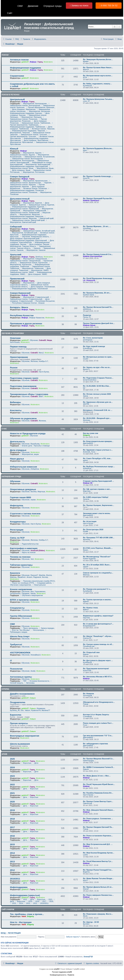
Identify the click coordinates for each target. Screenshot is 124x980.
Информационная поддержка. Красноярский (28, 240)
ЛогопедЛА (88, 695)
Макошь (13, 577)
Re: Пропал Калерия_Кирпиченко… (99, 505)
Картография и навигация (24, 548)
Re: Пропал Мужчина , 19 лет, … (97, 226)
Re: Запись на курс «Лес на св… (97, 367)
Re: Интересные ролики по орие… (98, 357)
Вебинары (15, 402)
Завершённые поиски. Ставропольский (31, 298)
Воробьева (35, 444)
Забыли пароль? (73, 937)
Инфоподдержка (19, 887)
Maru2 (41, 353)
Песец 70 (87, 317)
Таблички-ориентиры (21, 565)
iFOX (85, 78)
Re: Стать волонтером (93, 338)
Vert (32, 559)
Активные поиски (19, 60)
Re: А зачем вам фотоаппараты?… (98, 624)
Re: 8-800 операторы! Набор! (96, 497)
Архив (4, 754)
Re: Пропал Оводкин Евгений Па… (98, 827)
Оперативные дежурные (23, 489)
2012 (12, 870)
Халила (86, 499)
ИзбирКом (35, 469)
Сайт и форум (8, 910)
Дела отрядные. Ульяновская (42, 287)
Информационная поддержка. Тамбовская (28, 126)
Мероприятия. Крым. (44, 168)
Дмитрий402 (88, 443)
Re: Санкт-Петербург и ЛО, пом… (98, 458)
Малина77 (46, 710)
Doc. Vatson (25, 710)
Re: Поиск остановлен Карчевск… (98, 836)
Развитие (87, 315)
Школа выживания (20, 744)
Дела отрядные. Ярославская (35, 140)
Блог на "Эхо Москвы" (20, 630)
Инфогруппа (17, 506)
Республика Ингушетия (44, 301)
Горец (40, 62)
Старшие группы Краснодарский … (98, 481)
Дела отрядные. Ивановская (23, 109)
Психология (16, 669)
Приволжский (17, 279)
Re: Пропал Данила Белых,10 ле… (98, 887)
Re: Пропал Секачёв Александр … (98, 176)
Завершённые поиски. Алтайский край (38, 231)
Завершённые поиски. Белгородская (30, 105)
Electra (49, 575)
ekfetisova (87, 309)
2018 (12, 819)
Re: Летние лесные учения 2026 (97, 394)
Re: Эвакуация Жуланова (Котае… (98, 59)
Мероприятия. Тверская (29, 132)
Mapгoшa (41, 492)
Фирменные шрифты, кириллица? (98, 616)
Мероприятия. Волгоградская (28, 160)
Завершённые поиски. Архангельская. (30, 182)
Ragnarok (37, 577)
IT (11, 661)
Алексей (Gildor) (38, 550)
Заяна (85, 396)
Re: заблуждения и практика (95, 744)
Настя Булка (44, 372)
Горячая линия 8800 (21, 497)
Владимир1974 (89, 626)
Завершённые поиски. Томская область (30, 247)
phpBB (57, 969)
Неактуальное (39, 585)
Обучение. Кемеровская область (34, 237)
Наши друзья (17, 459)
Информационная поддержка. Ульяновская (29, 289)
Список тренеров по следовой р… (98, 573)
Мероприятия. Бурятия (31, 203)
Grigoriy (86, 435)
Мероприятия (28, 283)
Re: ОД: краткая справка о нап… (97, 489)
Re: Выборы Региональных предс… (99, 467)
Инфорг (33, 62)
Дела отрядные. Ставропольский (30, 300)
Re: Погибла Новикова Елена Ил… (98, 793)
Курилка (5, 689)
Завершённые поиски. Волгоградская (26, 159)
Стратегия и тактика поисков (25, 514)
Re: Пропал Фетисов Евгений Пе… (98, 307)
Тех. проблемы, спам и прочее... (27, 914)
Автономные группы (21, 677)
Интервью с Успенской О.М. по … (98, 410)
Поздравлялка (18, 702)
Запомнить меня (89, 937)
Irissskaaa (87, 228)
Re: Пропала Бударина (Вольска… (98, 148)
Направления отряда (11, 477)
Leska (85, 855)
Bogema (86, 872)
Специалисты (17, 608)
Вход (3, 933)
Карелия (47, 183)
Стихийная (87, 716)
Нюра (49, 340)
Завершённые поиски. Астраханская (38, 157)
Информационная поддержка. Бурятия (27, 207)
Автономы (29, 683)
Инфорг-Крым (89, 325)
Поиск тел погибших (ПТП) (22, 583)
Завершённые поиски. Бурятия (40, 205)
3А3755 (86, 404)
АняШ (33, 671)
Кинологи (15, 573)
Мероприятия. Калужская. (39, 111)
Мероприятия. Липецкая (30, 117)
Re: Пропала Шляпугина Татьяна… (98, 99)
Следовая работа (43, 583)
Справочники (17, 76)
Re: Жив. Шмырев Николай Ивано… (99, 810)
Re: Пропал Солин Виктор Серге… (98, 801)
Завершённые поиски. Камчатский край (27, 220)
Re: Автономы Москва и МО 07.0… (98, 677)
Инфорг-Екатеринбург (93, 256)
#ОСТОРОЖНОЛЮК (20, 653)
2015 (12, 844)
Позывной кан (89, 646)
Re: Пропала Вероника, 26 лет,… (97, 293)
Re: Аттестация (90, 521)
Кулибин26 (87, 86)
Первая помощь (18, 347)
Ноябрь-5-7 (43, 361)
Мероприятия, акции (29, 454)
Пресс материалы (29, 628)
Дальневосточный (20, 199)
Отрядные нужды (53, 6)
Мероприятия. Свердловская (34, 259)
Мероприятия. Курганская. (31, 264)
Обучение (34, 340)
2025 (12, 759)
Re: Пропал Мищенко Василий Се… (99, 759)
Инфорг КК (88, 483)
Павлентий (88, 803)
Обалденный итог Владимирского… (99, 702)
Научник (86, 618)
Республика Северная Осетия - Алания (27, 303)
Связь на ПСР (17, 538)
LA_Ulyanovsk (89, 280)
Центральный (17, 99)
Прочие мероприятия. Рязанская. (28, 120)
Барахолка (16, 715)
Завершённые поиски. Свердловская (30, 260)
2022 (12, 785)
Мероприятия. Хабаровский (34, 211)
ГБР (24, 681)
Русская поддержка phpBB (62, 972)
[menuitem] (16, 39)
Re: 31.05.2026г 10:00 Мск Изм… (97, 386)
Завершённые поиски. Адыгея (27, 154)
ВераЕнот (22, 577)
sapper (86, 567)
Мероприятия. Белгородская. (34, 104)
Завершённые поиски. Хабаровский (30, 212)
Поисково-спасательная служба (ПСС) (38, 581)
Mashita (42, 575)
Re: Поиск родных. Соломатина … (98, 819)
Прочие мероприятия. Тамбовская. (32, 124)
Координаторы (18, 522)
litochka (34, 492)
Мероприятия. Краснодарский (37, 164)
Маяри (86, 61)
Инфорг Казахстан (37, 318)
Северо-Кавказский (20, 293)
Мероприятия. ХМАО (39, 270)
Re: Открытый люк (91, 652)
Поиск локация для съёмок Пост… (98, 723)
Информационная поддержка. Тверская (27, 131)
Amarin (29, 577)
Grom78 (86, 178)
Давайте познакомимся (22, 694)
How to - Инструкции (21, 922)
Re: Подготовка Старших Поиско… (98, 378)
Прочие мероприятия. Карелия (27, 186)
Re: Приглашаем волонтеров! (96, 669)
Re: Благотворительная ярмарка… (98, 441)
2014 (12, 853)
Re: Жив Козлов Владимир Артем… (99, 853)
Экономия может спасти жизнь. (97, 513)
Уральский (16, 255)
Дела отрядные (18, 450)
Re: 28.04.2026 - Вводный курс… (97, 418)
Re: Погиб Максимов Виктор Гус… (98, 861)
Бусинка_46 (15, 710)
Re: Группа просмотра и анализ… (98, 600)
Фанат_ (86, 550)
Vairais (33, 593)
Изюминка (41, 708)
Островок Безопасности (38, 681)
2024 (12, 767)
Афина (86, 601)
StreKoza (39, 257)
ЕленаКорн (88, 348)
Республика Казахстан (22, 315)
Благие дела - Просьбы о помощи (35, 446)
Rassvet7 (34, 575)
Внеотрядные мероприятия (25, 736)
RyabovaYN (36, 710)
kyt (84, 388)
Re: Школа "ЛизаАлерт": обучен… (98, 636)
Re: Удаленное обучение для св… (98, 402)
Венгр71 (86, 369)
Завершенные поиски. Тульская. (33, 135)
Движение (33, 6)
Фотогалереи (38, 630)
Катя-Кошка (15, 342)
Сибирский (16, 227)
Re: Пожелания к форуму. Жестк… (98, 914)
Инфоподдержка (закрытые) (25, 895)
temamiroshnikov (90, 380)
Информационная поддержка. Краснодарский (32, 166)
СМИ (20, 6)
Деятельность (18, 442)
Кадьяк (86, 769)
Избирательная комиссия (23, 467)
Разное (14, 368)
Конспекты (16, 410)
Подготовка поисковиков (23, 386)
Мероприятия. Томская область (31, 245)
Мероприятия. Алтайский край (24, 233)
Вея (32, 591)
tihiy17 (86, 880)
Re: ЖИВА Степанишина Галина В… (99, 767)
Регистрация (17, 530)
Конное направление (21, 589)
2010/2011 (15, 879)
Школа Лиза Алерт (20, 636)
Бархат (86, 654)
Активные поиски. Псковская (34, 188)
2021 (12, 793)
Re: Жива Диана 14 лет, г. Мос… (97, 776)
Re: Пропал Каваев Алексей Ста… (98, 254)
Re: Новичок (88, 694)
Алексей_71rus (89, 452)
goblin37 (25, 62)
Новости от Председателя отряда (28, 433)
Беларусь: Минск (19, 307)
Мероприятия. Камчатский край (29, 221)
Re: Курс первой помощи (94, 346)
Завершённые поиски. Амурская (28, 218)
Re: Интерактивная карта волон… (98, 76)
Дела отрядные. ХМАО (37, 274)
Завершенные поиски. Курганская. (33, 263)
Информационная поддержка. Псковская (30, 190)
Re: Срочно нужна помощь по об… (98, 644)
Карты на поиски (28, 552)
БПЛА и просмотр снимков (24, 600)
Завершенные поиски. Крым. (30, 167)
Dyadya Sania (89, 295)
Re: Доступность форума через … (98, 660)
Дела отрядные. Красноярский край (31, 238)
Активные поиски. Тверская (42, 129)
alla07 (41, 396)
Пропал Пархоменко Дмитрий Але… (99, 323)
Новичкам (15, 338)
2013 (12, 862)
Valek (24, 916)
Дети (35, 763)
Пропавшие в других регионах (26, 324)
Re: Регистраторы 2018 (93, 529)
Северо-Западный (20, 177)
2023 (12, 776)
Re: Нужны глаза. (91, 608)
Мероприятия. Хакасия (35, 250)
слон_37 (86, 101)
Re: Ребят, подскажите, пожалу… (97, 84)
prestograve (88, 340)
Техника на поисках (20, 557)
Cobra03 (42, 340)
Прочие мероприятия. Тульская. (30, 136)
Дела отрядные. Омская (38, 244)
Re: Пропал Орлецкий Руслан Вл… (98, 198)
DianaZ (86, 889)
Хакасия (36, 248)
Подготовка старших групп (24, 378)
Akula (85, 916)
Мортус (86, 69)
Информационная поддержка (26, 68)
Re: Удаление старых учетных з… (98, 450)
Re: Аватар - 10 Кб (91, 922)
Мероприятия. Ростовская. (33, 172)
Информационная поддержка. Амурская (27, 216)
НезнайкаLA (36, 655)
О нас (4, 429)
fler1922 (86, 924)
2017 (12, 827)
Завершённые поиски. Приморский (29, 208)
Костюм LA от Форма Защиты (96, 715)
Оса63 (86, 359)
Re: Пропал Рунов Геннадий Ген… (98, 870)
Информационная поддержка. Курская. (32, 112)
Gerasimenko (15, 593)
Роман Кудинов (89, 559)
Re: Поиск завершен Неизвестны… (98, 895)
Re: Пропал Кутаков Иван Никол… (98, 67)
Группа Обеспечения (21, 616)
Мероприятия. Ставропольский (35, 297)
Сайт (10, 13)
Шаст (85, 150)
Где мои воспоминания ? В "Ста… (98, 736)
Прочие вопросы (19, 723)
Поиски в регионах (11, 95)
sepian (33, 500)
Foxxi (85, 725)
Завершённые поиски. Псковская (28, 192)
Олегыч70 (87, 638)
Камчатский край (46, 218)
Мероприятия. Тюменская (32, 268)
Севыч (33, 698)
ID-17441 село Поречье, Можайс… (98, 548)
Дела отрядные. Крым (20, 170)
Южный (14, 149)
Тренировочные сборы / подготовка (29, 394)
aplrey (85, 460)
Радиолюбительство (29, 544)
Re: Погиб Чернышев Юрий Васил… (99, 784)
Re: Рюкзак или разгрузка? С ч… (97, 589)
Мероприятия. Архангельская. (34, 181)
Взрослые (26, 763)
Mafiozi (86, 610)
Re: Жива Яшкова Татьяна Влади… (98, 878)
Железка (34, 361)
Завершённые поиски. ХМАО (31, 271)
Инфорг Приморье (91, 200)
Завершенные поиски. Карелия (32, 184)
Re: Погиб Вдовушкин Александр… (98, 278)
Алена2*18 (88, 957)
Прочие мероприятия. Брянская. (40, 107)
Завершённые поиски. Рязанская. (27, 118)
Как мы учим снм (90, 433)
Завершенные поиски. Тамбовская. (35, 123)
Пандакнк (26, 593)
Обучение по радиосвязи (23, 418)
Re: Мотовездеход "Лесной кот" (97, 557)
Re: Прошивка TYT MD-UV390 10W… (99, 538)
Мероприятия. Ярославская (31, 141)
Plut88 (85, 531)
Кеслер (45, 577)
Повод (86, 704)
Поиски (5, 55)
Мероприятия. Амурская (29, 214)
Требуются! (16, 645)
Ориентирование (19, 357)
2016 (12, 836)
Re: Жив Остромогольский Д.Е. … (98, 844)
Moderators (48, 62)
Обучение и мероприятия (31, 595)
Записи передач (47, 628)
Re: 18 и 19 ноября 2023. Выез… (97, 565)
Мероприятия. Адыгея (31, 153)
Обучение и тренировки (13, 333)
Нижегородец (88, 761)
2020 (12, 802)
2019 (12, 810)
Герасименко (40, 591)
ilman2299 (87, 670)
